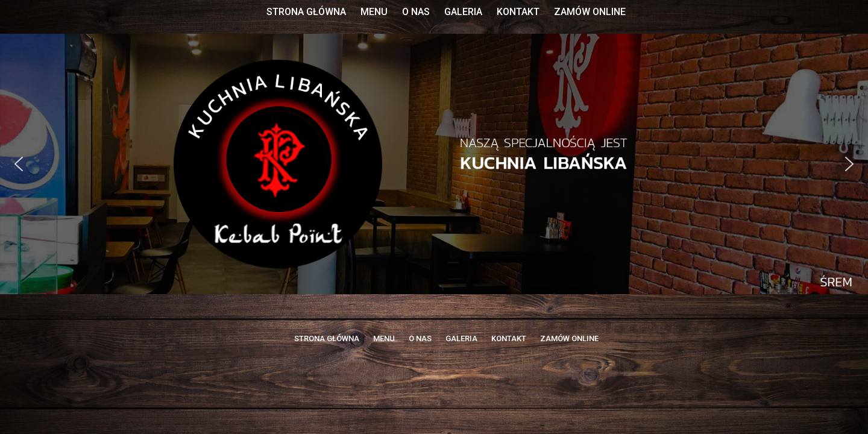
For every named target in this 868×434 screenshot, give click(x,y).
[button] (19, 164)
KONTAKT (518, 12)
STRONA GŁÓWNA (306, 12)
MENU (374, 12)
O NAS (416, 12)
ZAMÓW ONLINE (590, 12)
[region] (434, 164)
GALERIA (463, 12)
